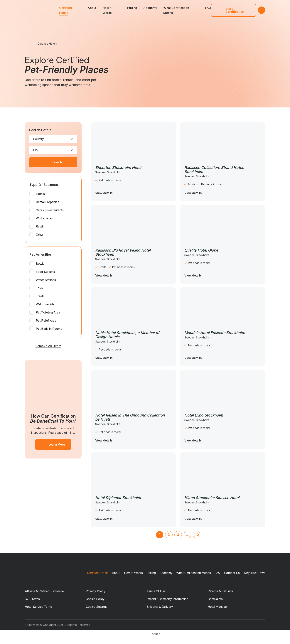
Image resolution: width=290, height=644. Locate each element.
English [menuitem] (155, 634)
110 (196, 535)
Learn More (53, 444)
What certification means (194, 573)
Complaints (215, 599)
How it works (133, 573)
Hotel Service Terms (39, 607)
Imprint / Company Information (168, 599)
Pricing (132, 8)
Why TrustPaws (254, 573)
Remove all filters (43, 346)
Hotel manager (218, 607)
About (92, 8)
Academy (150, 8)
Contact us (232, 573)
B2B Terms (32, 599)
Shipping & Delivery (160, 607)
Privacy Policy (96, 591)
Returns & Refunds (220, 591)
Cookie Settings (97, 607)
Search (53, 162)
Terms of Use (156, 591)
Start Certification (230, 10)
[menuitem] (145, 634)
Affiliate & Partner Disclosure (44, 591)
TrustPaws (32, 625)
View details (104, 193)
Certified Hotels (98, 573)
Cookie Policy (95, 599)
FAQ (208, 8)
